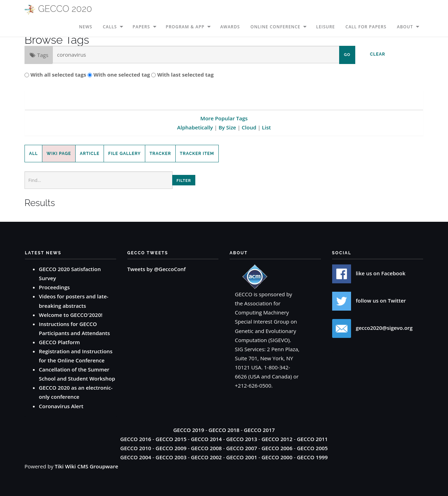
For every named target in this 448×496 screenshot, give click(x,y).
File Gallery (124, 154)
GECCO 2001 (241, 457)
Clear (378, 54)
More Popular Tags (224, 118)
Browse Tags (57, 40)
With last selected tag (185, 75)
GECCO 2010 (136, 448)
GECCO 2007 (241, 448)
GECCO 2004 (136, 457)
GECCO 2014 (206, 439)
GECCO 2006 (277, 448)
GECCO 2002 (206, 457)
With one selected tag (122, 75)
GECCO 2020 (58, 9)
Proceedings (54, 287)
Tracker (160, 154)
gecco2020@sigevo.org (372, 328)
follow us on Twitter (369, 300)
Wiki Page (59, 154)
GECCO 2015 (171, 439)
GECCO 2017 (259, 430)
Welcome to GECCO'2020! (71, 315)
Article (90, 154)
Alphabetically (195, 127)
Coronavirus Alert (61, 406)
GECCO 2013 (241, 439)
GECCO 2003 (171, 457)
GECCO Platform (59, 342)
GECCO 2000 (277, 457)
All (33, 154)
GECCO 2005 (312, 448)
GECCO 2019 (189, 430)
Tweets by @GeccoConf (157, 269)
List (266, 127)
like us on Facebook (369, 273)
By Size (227, 127)
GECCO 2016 (136, 439)
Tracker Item (197, 154)
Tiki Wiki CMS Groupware (86, 466)
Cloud (249, 127)
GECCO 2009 (171, 448)
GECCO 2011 (312, 439)
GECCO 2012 (277, 439)
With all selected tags (58, 75)
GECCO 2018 (224, 430)
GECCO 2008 (206, 448)
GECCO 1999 (312, 457)
